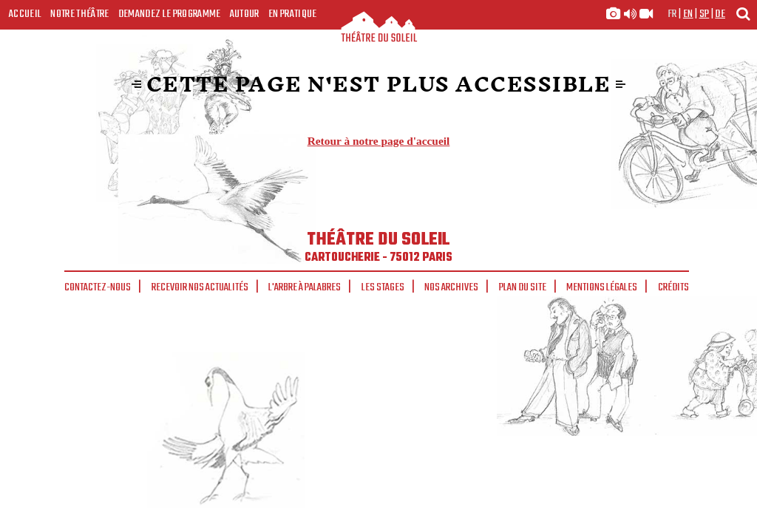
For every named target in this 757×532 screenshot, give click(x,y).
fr (672, 14)
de (720, 14)
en (688, 14)
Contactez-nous (98, 287)
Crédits (673, 287)
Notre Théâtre (79, 14)
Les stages (383, 287)
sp (705, 14)
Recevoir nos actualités (200, 287)
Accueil (25, 14)
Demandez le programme (170, 14)
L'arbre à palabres (305, 287)
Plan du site (523, 287)
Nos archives (451, 287)
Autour (245, 14)
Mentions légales (602, 287)
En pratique (293, 14)
